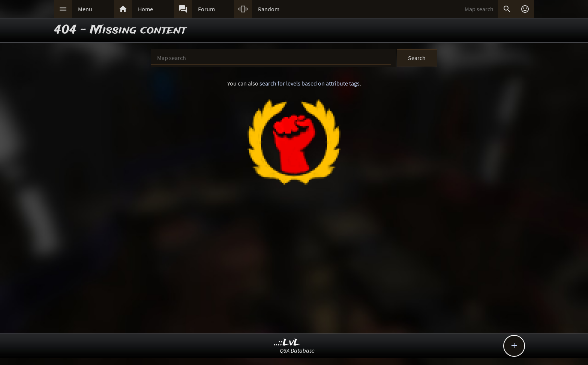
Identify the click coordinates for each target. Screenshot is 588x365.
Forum (206, 9)
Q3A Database (297, 350)
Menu (85, 9)
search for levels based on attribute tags (310, 83)
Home (145, 9)
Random (269, 9)
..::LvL (287, 343)
